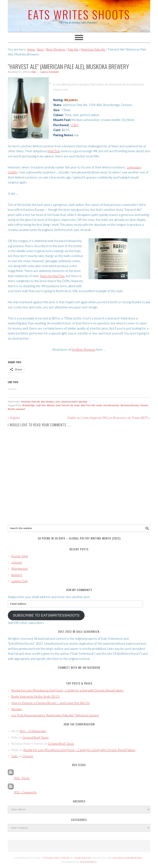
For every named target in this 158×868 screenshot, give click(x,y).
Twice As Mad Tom (52, 276)
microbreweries (111, 405)
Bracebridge (28, 405)
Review (11, 409)
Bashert (17, 575)
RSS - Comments (22, 792)
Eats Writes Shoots (79, 14)
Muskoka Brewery (130, 405)
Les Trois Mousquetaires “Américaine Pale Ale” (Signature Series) (55, 715)
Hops (77, 405)
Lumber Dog (19, 581)
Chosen (17, 562)
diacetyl (51, 405)
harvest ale (67, 405)
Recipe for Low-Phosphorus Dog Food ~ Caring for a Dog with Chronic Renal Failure (67, 690)
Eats (58, 402)
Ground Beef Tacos (35, 737)
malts (99, 405)
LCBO (74, 125)
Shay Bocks (83, 858)
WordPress (88, 862)
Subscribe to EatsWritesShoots (46, 615)
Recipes (17, 709)
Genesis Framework (127, 858)
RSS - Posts (19, 778)
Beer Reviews (48, 402)
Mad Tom (54, 151)
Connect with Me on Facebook (79, 667)
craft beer (41, 405)
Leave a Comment (50, 72)
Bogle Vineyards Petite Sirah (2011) (35, 696)
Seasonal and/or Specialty (74, 402)
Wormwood (19, 568)
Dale (15, 756)
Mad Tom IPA (88, 405)
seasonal (20, 409)
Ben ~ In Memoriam (33, 731)
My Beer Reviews (83, 349)
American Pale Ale (30, 402)
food (58, 405)
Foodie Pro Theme (56, 858)
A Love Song (20, 556)
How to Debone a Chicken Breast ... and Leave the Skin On (51, 703)
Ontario (144, 405)
